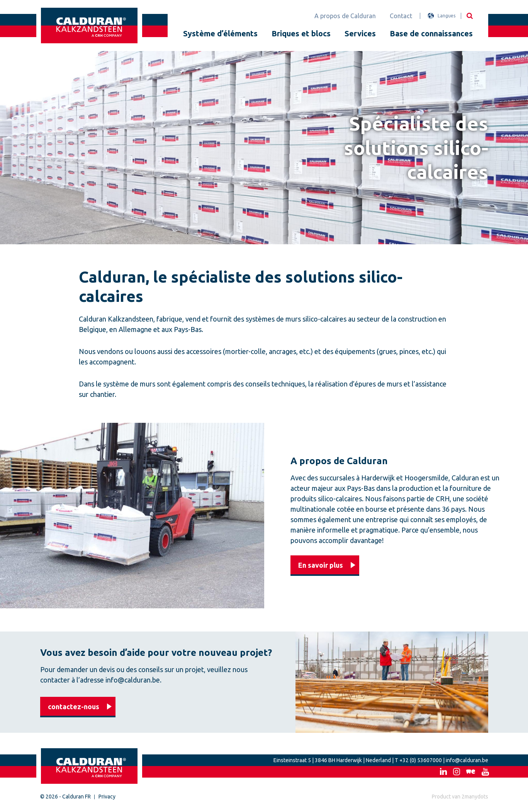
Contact (401, 16)
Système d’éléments (220, 33)
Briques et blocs (301, 33)
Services (360, 33)
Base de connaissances (431, 33)
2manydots (475, 797)
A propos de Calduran (345, 16)
